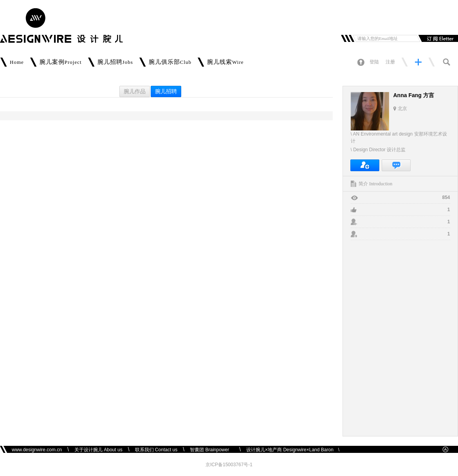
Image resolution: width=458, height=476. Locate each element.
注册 (390, 62)
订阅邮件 (437, 38)
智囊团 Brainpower (212, 450)
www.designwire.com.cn (37, 450)
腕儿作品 (135, 91)
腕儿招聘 (166, 91)
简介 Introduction (375, 184)
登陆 (374, 62)
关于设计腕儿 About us (98, 450)
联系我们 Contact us (156, 450)
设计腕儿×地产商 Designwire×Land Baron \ (293, 450)
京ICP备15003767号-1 (229, 465)
